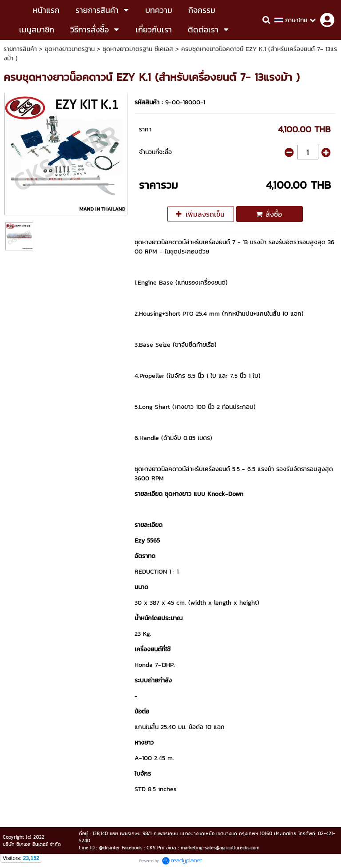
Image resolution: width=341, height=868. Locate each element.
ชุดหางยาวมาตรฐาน (70, 49)
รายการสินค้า (20, 49)
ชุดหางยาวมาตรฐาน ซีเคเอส (138, 49)
